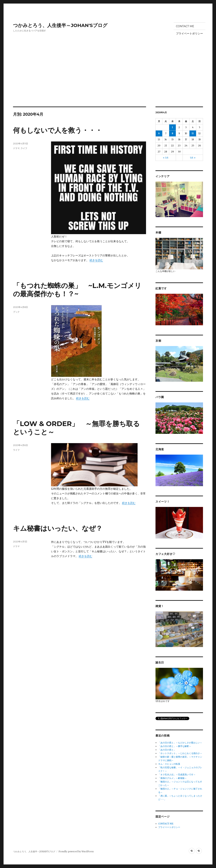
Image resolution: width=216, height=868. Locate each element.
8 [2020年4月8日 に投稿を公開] (172, 133)
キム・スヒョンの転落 (169, 764)
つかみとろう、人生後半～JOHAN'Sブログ (60, 25)
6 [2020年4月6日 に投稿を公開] (159, 133)
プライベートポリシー (189, 34)
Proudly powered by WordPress (76, 852)
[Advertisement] (108, 82)
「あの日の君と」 (167, 750)
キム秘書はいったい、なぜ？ (58, 528)
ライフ (24, 148)
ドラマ (16, 148)
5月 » (193, 158)
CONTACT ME (185, 26)
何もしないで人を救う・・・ (58, 130)
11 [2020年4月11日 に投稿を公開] (193, 133)
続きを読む (96, 260)
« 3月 (166, 158)
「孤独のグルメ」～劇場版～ (172, 778)
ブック (16, 312)
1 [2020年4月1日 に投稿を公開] (172, 127)
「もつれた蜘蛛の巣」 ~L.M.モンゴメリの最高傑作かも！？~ (77, 290)
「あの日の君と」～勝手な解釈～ (175, 746)
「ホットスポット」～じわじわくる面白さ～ (180, 753)
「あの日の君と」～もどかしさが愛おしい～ (180, 743)
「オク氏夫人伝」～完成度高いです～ (177, 775)
